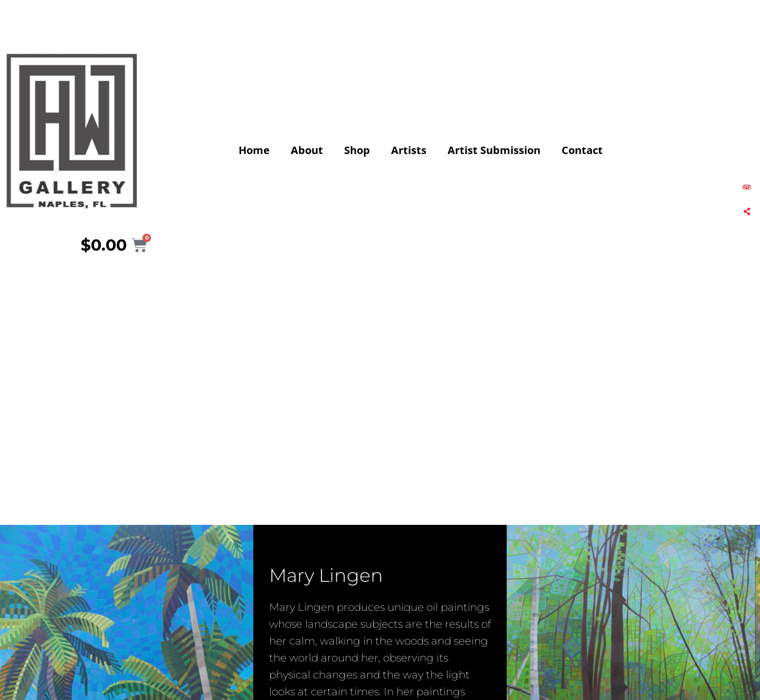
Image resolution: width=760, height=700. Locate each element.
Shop (357, 150)
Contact (582, 150)
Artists (409, 150)
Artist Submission (494, 150)
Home (254, 150)
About (307, 150)
